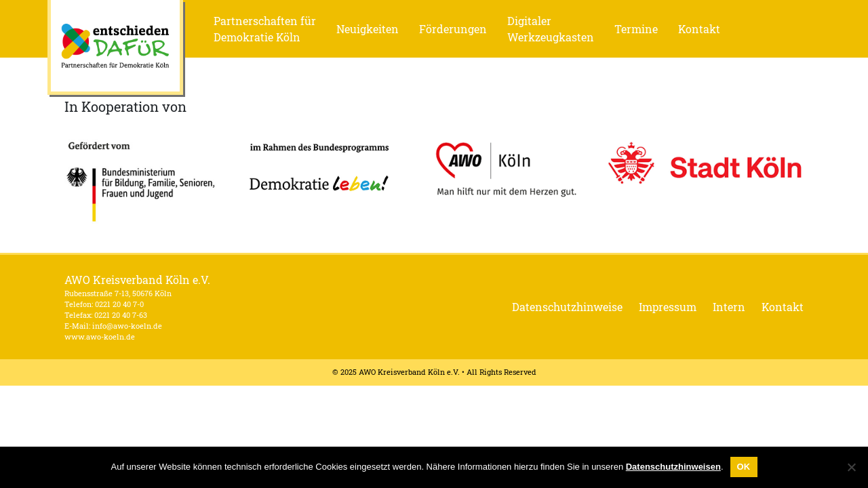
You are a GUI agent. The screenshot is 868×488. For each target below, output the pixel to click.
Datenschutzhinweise (567, 307)
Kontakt (699, 29)
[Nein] (851, 467)
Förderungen (453, 29)
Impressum (668, 307)
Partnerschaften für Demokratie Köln (265, 29)
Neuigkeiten (368, 29)
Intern (729, 307)
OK (744, 467)
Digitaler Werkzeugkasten (551, 29)
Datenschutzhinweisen (673, 467)
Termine (636, 29)
